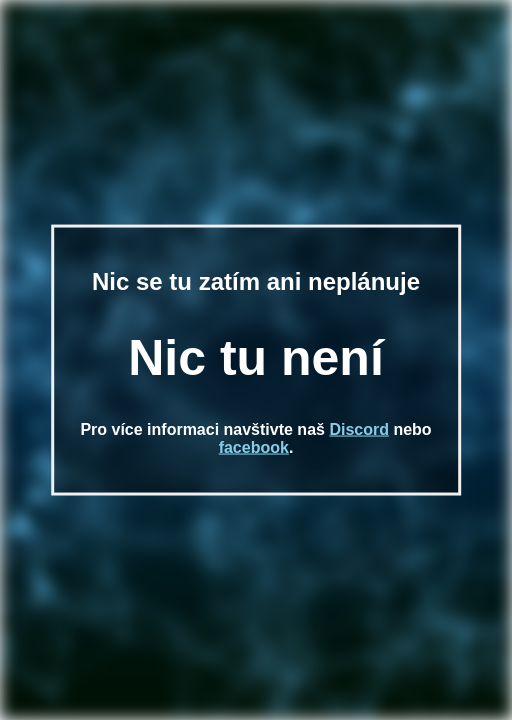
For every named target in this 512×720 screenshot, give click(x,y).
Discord (359, 428)
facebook (254, 446)
